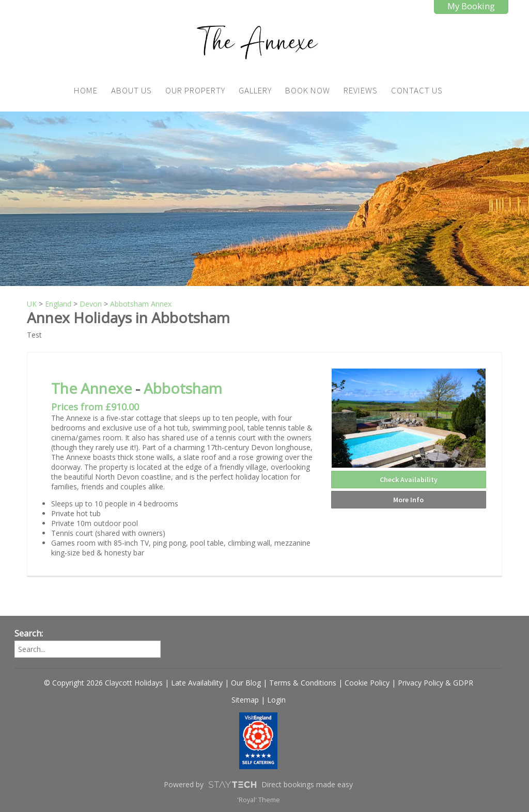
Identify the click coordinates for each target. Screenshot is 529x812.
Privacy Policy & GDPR (435, 683)
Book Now (308, 90)
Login (276, 700)
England (58, 304)
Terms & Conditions (303, 683)
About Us (131, 90)
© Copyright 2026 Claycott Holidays (103, 683)
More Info (408, 500)
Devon (91, 304)
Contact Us (417, 90)
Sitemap (245, 700)
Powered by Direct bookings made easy (258, 785)
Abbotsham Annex (141, 304)
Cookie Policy (367, 683)
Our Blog (246, 683)
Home (86, 90)
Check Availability (409, 480)
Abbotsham (183, 388)
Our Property (195, 90)
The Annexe (91, 388)
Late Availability (197, 683)
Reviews (361, 90)
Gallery (255, 90)
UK (32, 304)
